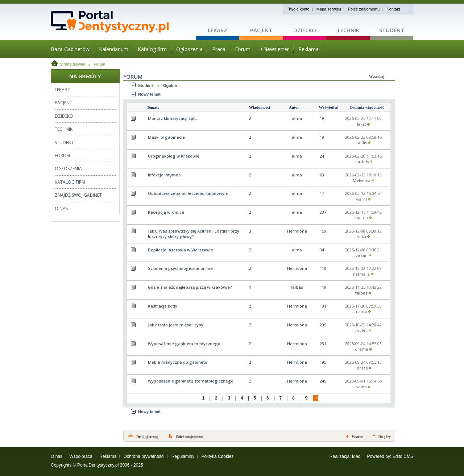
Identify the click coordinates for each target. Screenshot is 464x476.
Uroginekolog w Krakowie (174, 156)
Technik (348, 30)
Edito (397, 456)
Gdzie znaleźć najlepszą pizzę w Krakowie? (190, 287)
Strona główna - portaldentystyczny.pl (123, 22)
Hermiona (297, 231)
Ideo (356, 456)
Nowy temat (149, 94)
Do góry (385, 437)
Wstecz (357, 437)
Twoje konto (299, 9)
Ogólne (170, 85)
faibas (297, 287)
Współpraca (81, 456)
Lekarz (217, 30)
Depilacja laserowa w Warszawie (181, 250)
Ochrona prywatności (144, 456)
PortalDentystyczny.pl (98, 465)
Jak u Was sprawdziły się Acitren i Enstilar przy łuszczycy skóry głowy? (194, 234)
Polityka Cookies (218, 456)
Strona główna (72, 64)
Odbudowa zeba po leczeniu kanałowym (188, 193)
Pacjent (261, 30)
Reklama (108, 456)
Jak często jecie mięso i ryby (176, 325)
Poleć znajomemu (364, 9)
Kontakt (393, 9)
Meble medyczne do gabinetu (178, 362)
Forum (99, 64)
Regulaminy (183, 456)
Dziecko (305, 30)
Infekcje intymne (164, 175)
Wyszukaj (377, 77)
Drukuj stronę (147, 437)
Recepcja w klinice (166, 212)
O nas (57, 456)
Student (392, 30)
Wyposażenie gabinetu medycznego (184, 344)
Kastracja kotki (163, 306)
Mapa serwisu (329, 9)
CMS (408, 456)
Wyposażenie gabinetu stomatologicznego (191, 381)
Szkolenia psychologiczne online (180, 268)
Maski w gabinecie (166, 137)
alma (297, 118)
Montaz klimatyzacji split (172, 118)
